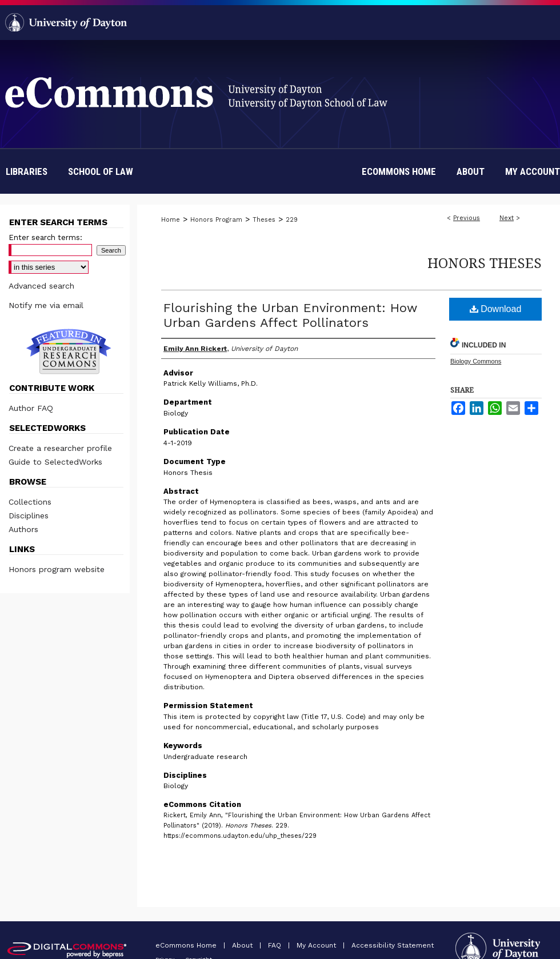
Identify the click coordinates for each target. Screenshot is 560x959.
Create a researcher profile (60, 448)
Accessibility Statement (393, 945)
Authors (23, 529)
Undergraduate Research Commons (69, 351)
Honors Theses (485, 263)
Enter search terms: (45, 237)
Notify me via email (46, 305)
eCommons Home (187, 945)
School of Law (101, 171)
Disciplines (29, 516)
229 (292, 220)
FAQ (276, 945)
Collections (30, 502)
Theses (264, 220)
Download (496, 309)
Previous (467, 218)
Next (507, 218)
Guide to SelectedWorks (55, 462)
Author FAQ (31, 408)
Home (171, 220)
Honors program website (57, 569)
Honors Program (216, 220)
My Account (317, 945)
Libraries (27, 171)
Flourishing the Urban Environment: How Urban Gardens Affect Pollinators (290, 315)
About (243, 945)
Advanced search (41, 286)
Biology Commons (476, 361)
